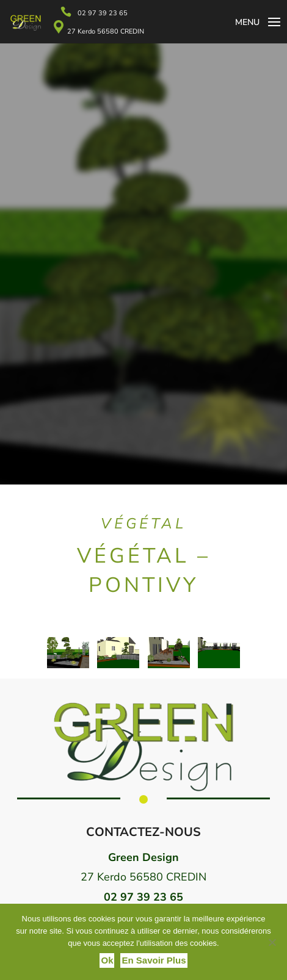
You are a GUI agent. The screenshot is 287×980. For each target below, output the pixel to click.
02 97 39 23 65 (103, 13)
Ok (107, 960)
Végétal (143, 524)
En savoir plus (154, 960)
